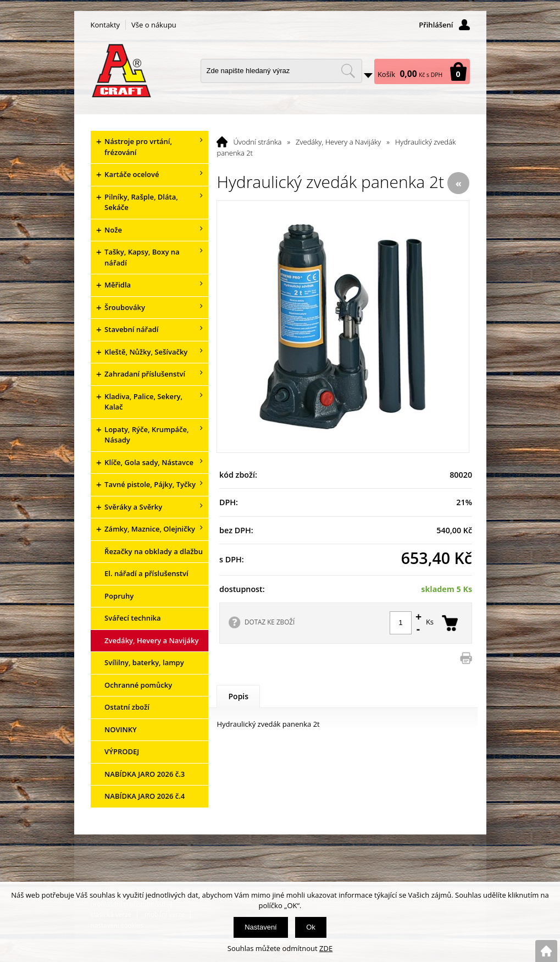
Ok (311, 927)
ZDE (326, 948)
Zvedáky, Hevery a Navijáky (338, 142)
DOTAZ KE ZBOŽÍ (270, 622)
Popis (238, 696)
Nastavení (261, 927)
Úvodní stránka (257, 142)
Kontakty (106, 25)
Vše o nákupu (154, 25)
